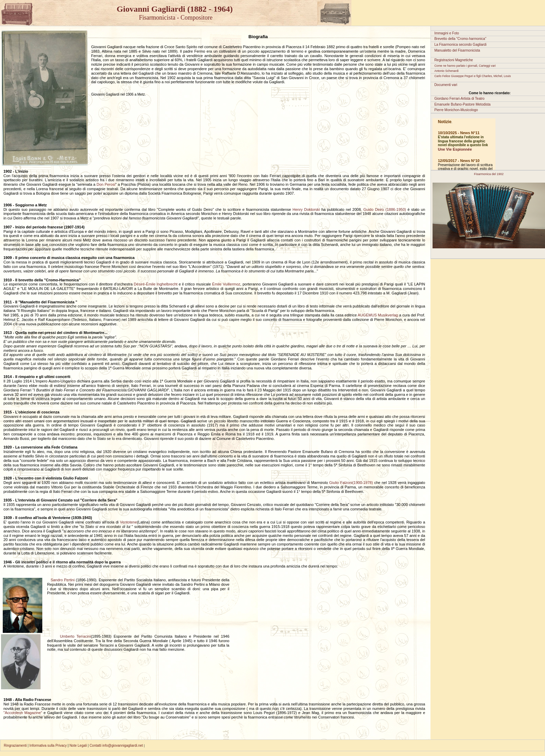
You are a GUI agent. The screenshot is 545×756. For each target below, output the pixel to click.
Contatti (95, 746)
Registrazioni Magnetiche (454, 60)
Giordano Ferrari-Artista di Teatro (459, 99)
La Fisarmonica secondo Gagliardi (460, 45)
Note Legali (79, 746)
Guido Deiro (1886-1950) (385, 209)
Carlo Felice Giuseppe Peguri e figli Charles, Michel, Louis (472, 76)
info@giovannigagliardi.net (123, 746)
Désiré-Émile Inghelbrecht (156, 284)
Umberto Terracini (70, 636)
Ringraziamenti (15, 746)
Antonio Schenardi (446, 71)
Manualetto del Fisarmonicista (457, 50)
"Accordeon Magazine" (23, 713)
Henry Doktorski (306, 209)
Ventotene (129, 522)
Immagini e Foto (447, 33)
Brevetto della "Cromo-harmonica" (460, 39)
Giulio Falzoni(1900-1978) (351, 483)
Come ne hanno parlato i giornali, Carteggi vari (465, 66)
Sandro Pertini (63, 580)
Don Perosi (106, 184)
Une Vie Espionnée (455, 149)
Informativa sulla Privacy (49, 746)
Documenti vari (446, 85)
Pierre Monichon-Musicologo (456, 110)
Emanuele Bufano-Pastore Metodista (462, 104)
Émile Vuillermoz (226, 284)
